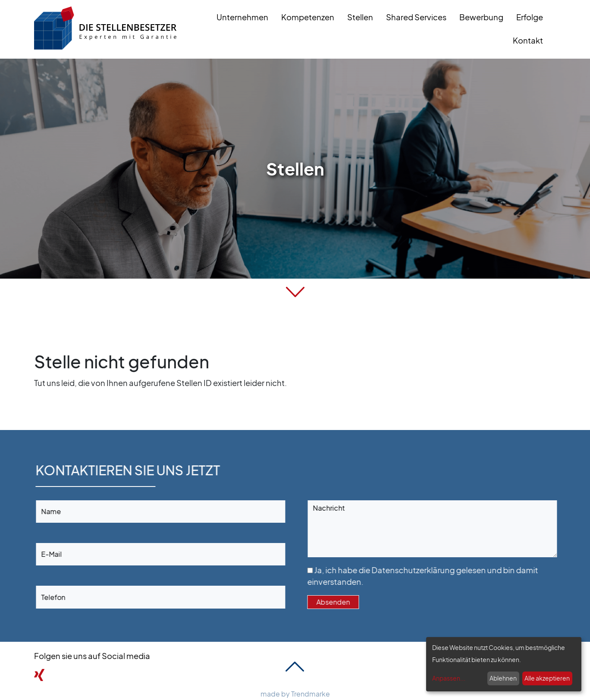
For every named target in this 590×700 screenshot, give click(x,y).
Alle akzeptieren (547, 678)
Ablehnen (503, 678)
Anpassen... (449, 678)
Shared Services (416, 17)
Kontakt (528, 40)
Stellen (360, 17)
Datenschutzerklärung (437, 570)
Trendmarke (311, 694)
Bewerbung (481, 17)
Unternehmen (242, 17)
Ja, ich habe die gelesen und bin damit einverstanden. (447, 576)
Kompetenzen (308, 17)
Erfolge (530, 17)
